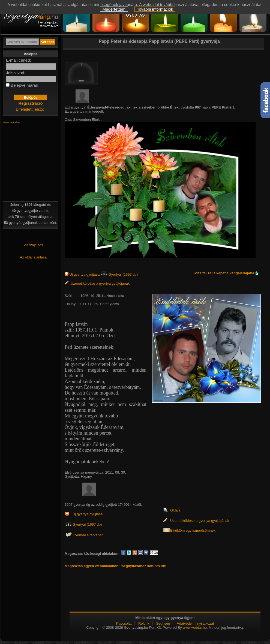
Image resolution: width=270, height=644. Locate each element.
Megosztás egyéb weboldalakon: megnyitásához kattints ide (115, 566)
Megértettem (114, 9)
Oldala (175, 510)
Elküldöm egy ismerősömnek (193, 530)
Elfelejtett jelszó (30, 109)
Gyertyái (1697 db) (119, 274)
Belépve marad (24, 85)
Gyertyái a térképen (88, 535)
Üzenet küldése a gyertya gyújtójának (97, 283)
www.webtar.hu (195, 628)
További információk (155, 9)
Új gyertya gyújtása (83, 274)
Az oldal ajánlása (33, 257)
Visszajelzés (33, 245)
